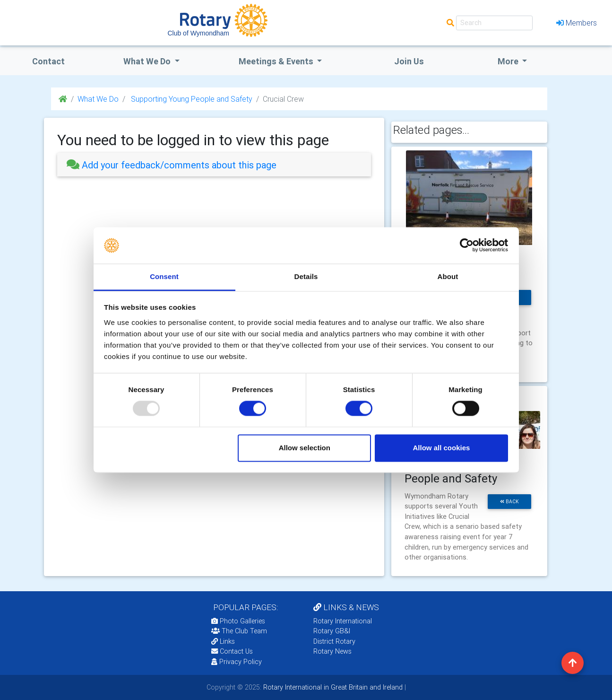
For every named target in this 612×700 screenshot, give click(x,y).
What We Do (98, 99)
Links (223, 641)
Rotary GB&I (332, 631)
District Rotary (334, 641)
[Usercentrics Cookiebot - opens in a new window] (467, 245)
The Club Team (239, 631)
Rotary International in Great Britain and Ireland (332, 687)
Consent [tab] (164, 276)
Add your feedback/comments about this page (172, 165)
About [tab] (448, 276)
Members (577, 23)
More (509, 61)
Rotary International (343, 621)
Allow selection (305, 448)
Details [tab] (306, 276)
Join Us (409, 61)
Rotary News (332, 651)
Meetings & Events (277, 61)
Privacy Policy (237, 662)
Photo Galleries (238, 621)
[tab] (214, 165)
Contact (48, 61)
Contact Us (232, 651)
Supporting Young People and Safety (191, 99)
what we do (148, 61)
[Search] (494, 23)
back (509, 502)
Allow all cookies (441, 448)
